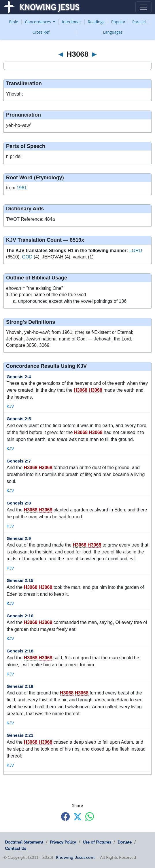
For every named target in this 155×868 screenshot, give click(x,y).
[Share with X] (77, 817)
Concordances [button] (38, 22)
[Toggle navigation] (143, 7)
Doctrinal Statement (24, 842)
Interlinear (71, 22)
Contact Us (15, 848)
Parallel (139, 22)
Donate (125, 842)
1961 (22, 188)
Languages (113, 32)
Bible (14, 22)
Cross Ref (41, 32)
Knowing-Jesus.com (75, 857)
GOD (27, 257)
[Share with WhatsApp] (90, 816)
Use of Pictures (97, 842)
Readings (96, 22)
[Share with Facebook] (65, 816)
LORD (136, 251)
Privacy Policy (63, 842)
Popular (118, 22)
